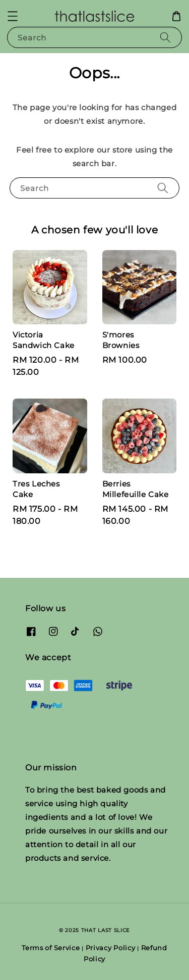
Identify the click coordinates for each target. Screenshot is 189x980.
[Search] (165, 37)
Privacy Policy (111, 948)
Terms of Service (51, 948)
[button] (13, 16)
